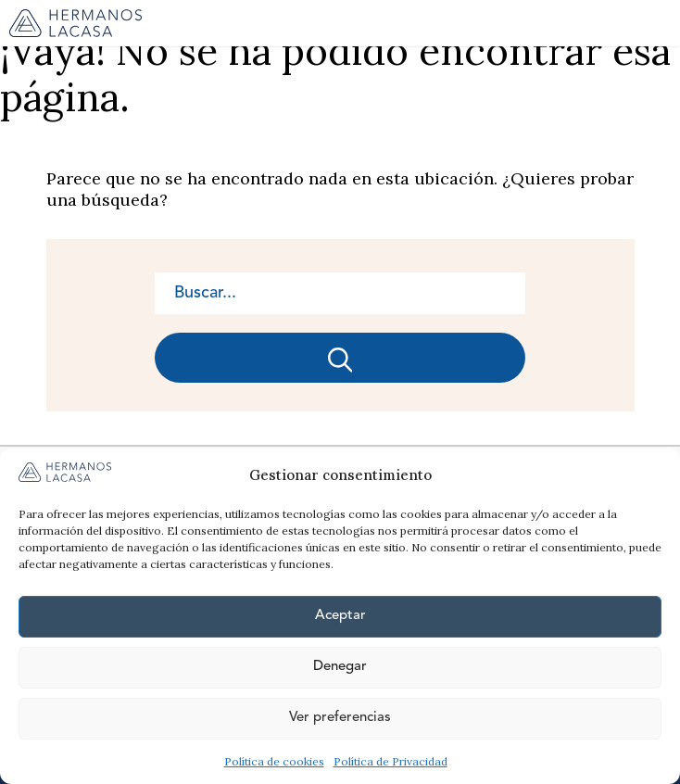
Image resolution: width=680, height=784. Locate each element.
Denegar (340, 667)
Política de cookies (274, 761)
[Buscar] (340, 358)
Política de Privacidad (390, 761)
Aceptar (340, 616)
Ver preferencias (340, 718)
